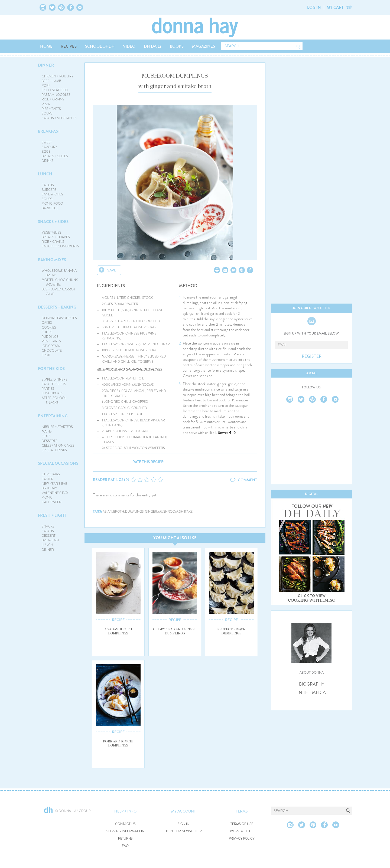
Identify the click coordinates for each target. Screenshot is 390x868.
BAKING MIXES (52, 260)
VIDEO (129, 46)
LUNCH (45, 174)
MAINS (47, 431)
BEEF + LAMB (51, 81)
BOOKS (177, 46)
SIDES (46, 436)
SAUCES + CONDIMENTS (60, 246)
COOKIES (49, 327)
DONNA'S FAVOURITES (59, 318)
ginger (151, 512)
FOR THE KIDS (51, 369)
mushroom (168, 512)
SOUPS (47, 113)
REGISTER (312, 356)
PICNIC (47, 497)
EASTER (48, 479)
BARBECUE (50, 208)
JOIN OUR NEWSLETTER (184, 831)
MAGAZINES (204, 46)
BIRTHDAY (49, 488)
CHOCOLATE (52, 351)
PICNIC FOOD (52, 204)
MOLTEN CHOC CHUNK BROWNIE (60, 282)
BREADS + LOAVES (56, 237)
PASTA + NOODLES (56, 95)
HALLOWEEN (52, 502)
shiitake (186, 512)
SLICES (47, 332)
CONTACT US (125, 824)
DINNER (46, 65)
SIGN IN (183, 824)
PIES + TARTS (51, 109)
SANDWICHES (52, 194)
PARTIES (48, 389)
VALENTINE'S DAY (55, 493)
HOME (46, 46)
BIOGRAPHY (312, 684)
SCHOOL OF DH (100, 46)
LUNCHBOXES (53, 393)
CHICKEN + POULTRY (58, 76)
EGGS (46, 152)
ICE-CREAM (51, 346)
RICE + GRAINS (53, 99)
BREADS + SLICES (55, 156)
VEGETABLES (51, 232)
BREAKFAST (49, 131)
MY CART (335, 7)
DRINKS (48, 161)
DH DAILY (153, 46)
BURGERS (49, 190)
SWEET (47, 142)
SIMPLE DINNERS (55, 379)
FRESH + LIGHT (52, 515)
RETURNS (125, 839)
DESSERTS (50, 441)
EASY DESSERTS (54, 384)
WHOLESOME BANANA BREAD (59, 273)
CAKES (47, 323)
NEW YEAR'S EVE (54, 484)
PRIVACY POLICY (242, 839)
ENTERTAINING (53, 416)
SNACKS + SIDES (53, 222)
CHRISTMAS (51, 474)
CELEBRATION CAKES (58, 446)
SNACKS (48, 526)
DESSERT (49, 536)
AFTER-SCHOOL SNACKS (54, 400)
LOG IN (314, 7)
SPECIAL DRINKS (54, 450)
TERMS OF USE (242, 824)
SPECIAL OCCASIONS (58, 463)
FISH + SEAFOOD (55, 90)
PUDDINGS (50, 337)
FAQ (125, 846)
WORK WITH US (242, 831)
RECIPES (69, 46)
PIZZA (46, 104)
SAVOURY (49, 147)
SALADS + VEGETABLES (59, 118)
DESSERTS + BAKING (57, 307)
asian (107, 512)
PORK (46, 86)
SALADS (48, 185)
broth (119, 512)
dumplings (134, 512)
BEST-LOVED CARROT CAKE (58, 292)
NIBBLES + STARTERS (57, 427)
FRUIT (46, 355)
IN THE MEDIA (312, 693)
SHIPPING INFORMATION (125, 831)
